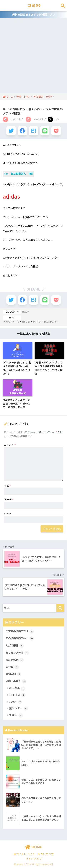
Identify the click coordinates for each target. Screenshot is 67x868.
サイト (8, 514)
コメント (10, 445)
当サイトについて (24, 854)
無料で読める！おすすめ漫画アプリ (34, 15)
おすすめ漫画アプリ (20, 631)
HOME (34, 847)
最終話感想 (15, 660)
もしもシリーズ (17, 653)
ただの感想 (15, 646)
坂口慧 (27, 322)
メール (9, 500)
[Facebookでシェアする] (22, 131)
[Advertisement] (33, 58)
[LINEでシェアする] (45, 131)
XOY (8, 322)
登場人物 (13, 674)
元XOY (25, 312)
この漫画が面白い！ (20, 638)
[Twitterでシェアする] (11, 131)
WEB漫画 (17, 689)
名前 (7, 486)
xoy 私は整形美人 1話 (18, 174)
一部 (17, 322)
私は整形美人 (52, 322)
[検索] (60, 608)
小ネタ (38, 322)
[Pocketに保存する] (56, 131)
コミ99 (34, 5)
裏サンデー (19, 709)
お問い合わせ (46, 854)
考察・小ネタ (16, 681)
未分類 (12, 667)
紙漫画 (16, 715)
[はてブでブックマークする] (34, 131)
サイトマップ (34, 859)
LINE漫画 (17, 695)
